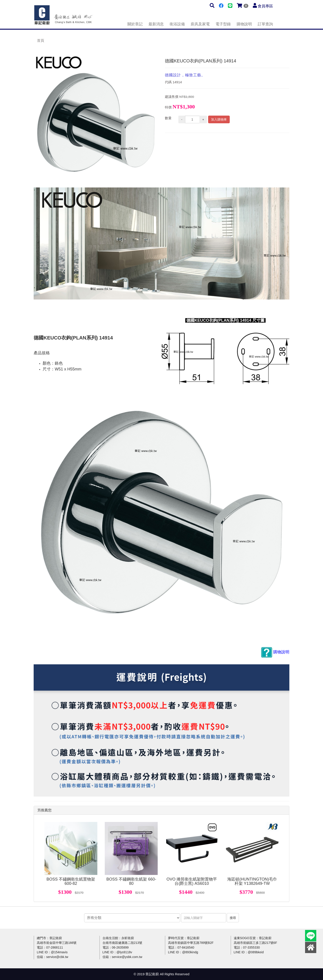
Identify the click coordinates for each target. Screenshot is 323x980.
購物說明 (244, 24)
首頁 (41, 41)
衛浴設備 (177, 24)
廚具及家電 (200, 24)
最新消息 (156, 24)
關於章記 (135, 24)
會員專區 (265, 6)
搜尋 (233, 918)
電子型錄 (223, 24)
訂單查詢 (265, 24)
